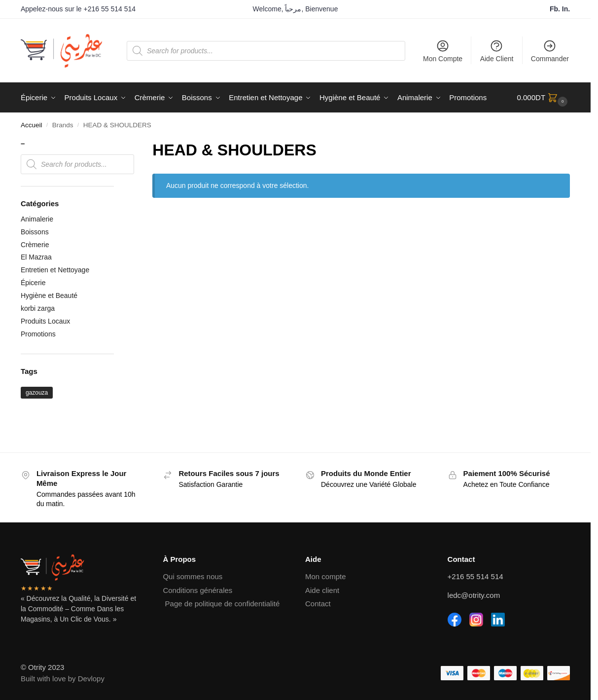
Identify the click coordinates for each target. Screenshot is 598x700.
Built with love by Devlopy (63, 679)
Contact (318, 604)
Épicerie (33, 283)
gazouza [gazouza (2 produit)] (37, 393)
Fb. (556, 9)
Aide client (322, 590)
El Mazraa (36, 257)
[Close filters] (117, 144)
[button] (544, 98)
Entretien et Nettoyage (55, 270)
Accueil (32, 125)
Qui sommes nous (193, 576)
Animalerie (37, 219)
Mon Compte (443, 51)
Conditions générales (197, 590)
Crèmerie (35, 245)
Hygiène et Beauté (49, 295)
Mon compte (326, 576)
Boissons (35, 232)
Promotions (38, 334)
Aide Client (497, 51)
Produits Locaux (45, 321)
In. (566, 9)
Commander (550, 51)
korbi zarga (38, 308)
